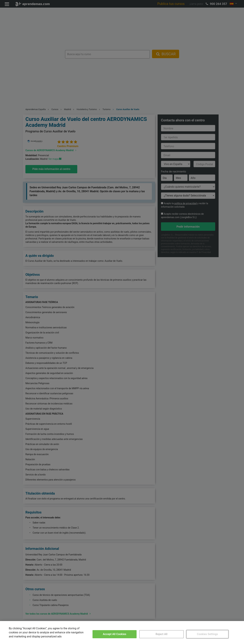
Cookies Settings (207, 634)
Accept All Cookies (115, 634)
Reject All (161, 634)
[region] (122, 633)
